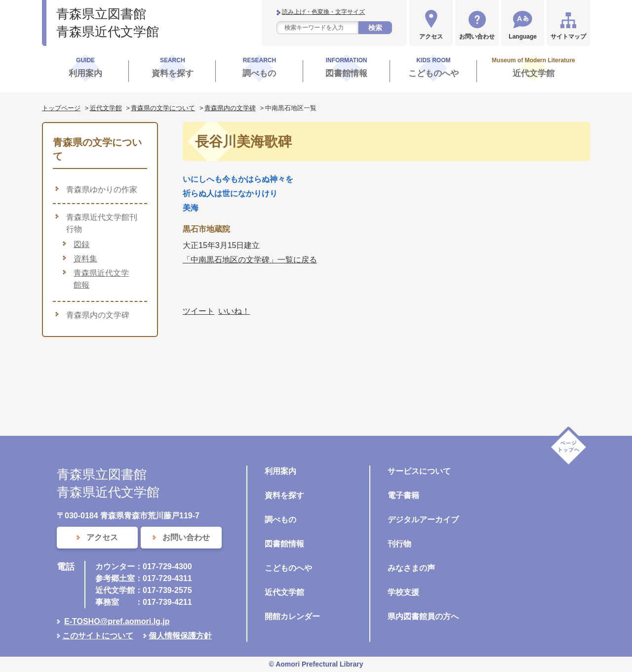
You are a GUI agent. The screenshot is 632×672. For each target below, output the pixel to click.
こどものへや (288, 568)
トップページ (61, 108)
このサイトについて (98, 636)
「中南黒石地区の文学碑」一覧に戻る (250, 260)
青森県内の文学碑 (230, 108)
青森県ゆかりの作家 (102, 189)
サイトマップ (568, 37)
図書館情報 (284, 544)
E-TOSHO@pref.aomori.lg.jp (117, 621)
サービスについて (419, 471)
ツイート (198, 311)
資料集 (85, 259)
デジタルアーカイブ (423, 520)
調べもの (280, 520)
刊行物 (399, 544)
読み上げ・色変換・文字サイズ (323, 12)
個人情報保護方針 (180, 636)
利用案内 (280, 471)
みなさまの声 (411, 568)
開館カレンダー (292, 616)
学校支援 (403, 592)
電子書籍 (403, 495)
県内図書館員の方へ (423, 616)
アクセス (431, 37)
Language (523, 37)
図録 (81, 244)
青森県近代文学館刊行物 (102, 223)
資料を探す (284, 495)
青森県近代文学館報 (101, 279)
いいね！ (234, 311)
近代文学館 (106, 108)
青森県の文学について (163, 108)
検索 (375, 28)
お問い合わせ (477, 37)
